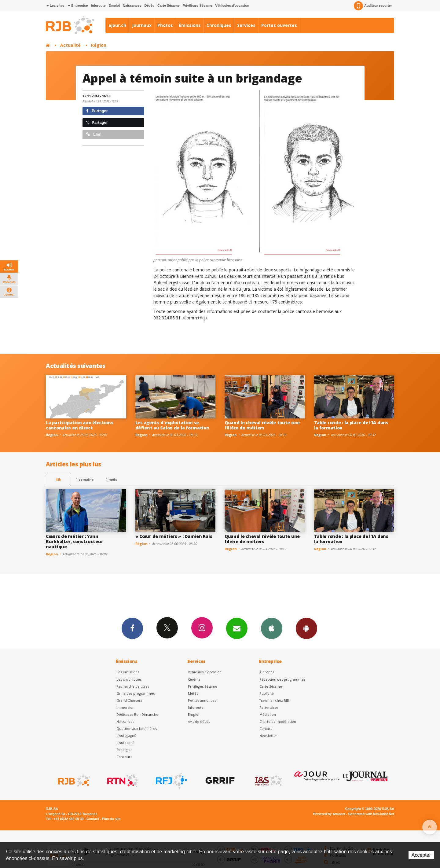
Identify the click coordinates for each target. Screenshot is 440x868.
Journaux (142, 25)
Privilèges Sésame (198, 6)
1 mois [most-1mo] (111, 479)
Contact (266, 728)
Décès (149, 6)
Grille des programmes (136, 693)
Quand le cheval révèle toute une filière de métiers (262, 425)
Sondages (124, 750)
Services (246, 25)
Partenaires (269, 707)
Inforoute (98, 6)
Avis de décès (199, 721)
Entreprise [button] (78, 6)
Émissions (190, 25)
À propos (267, 672)
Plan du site (111, 819)
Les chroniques (129, 679)
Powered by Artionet (329, 814)
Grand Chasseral (130, 700)
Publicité (267, 693)
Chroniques (219, 25)
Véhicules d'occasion (232, 6)
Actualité (70, 45)
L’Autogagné (126, 736)
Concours (124, 757)
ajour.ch (117, 25)
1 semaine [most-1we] (85, 479)
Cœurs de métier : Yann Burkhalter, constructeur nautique (74, 541)
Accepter (421, 855)
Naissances (132, 6)
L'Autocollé (125, 743)
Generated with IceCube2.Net (371, 814)
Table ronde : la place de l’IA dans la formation (351, 425)
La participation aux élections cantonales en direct (80, 425)
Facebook (132, 628)
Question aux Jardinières (137, 728)
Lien (94, 134)
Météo (193, 693)
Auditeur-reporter (373, 6)
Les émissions (128, 672)
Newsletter (268, 736)
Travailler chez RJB (274, 700)
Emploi (114, 6)
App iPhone (272, 628)
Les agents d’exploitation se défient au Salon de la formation (172, 425)
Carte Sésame (169, 6)
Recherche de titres (133, 686)
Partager (97, 111)
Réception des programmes (282, 679)
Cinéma (194, 679)
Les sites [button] (55, 6)
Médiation (268, 714)
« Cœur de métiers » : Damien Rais (174, 536)
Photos (165, 25)
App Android (306, 628)
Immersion (125, 707)
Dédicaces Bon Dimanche (137, 714)
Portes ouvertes (279, 25)
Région (99, 45)
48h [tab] (58, 479)
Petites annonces (202, 700)
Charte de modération (278, 721)
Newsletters (237, 628)
